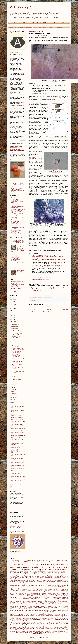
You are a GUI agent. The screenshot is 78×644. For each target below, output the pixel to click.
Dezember (15, 325)
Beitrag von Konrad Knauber (18, 426)
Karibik (54, 593)
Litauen (23, 601)
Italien (11, 593)
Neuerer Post (33, 310)
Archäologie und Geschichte (49, 568)
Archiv (14, 566)
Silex (20, 616)
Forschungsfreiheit (14, 586)
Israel (65, 592)
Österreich (42, 634)
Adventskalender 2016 (19, 563)
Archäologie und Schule (56, 571)
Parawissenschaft (58, 608)
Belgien (65, 574)
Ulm (18, 621)
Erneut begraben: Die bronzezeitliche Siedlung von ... (18, 343)
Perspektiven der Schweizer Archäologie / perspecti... (18, 349)
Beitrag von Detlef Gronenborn (18, 408)
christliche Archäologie (45, 627)
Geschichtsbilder (56, 588)
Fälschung (50, 587)
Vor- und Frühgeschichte (40, 622)
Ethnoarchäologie (29, 582)
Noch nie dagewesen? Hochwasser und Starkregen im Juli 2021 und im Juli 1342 (18, 216)
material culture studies (23, 631)
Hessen (35, 591)
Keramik (63, 296)
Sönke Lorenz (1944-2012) (18, 360)
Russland (14, 613)
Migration (57, 603)
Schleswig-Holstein (14, 614)
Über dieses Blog (37, 27)
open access (65, 631)
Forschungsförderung (24, 586)
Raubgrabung (21, 610)
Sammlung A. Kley (43, 613)
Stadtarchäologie (17, 617)
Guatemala (23, 591)
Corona (23, 578)
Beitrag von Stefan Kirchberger (18, 477)
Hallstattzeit (29, 591)
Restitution (33, 612)
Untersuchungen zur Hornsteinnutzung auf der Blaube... (18, 381)
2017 (12, 314)
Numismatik (49, 606)
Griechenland (66, 589)
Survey (49, 617)
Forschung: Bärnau (29, 583)
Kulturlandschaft (46, 597)
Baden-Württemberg (27, 574)
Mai (13, 388)
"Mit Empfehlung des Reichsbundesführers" (18, 377)
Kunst (65, 597)
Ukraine (12, 621)
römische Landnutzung (62, 633)
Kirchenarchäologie (14, 595)
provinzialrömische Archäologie (48, 297)
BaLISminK (14, 291)
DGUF (29, 578)
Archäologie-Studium (26, 573)
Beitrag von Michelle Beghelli (17, 430)
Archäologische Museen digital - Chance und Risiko (17, 233)
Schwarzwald (23, 614)
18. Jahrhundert (50, 561)
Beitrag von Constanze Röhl (17, 413)
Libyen (18, 601)
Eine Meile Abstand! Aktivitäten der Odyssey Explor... (18, 371)
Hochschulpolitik (56, 591)
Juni (13, 386)
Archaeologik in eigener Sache (60, 565)
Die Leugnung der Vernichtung (16, 337)
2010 (12, 399)
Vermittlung (23, 622)
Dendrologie (65, 578)
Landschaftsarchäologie (16, 600)
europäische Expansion (40, 629)
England (43, 580)
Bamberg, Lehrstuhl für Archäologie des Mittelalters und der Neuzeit (17, 284)
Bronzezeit (42, 576)
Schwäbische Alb (42, 614)
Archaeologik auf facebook (17, 282)
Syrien (54, 617)
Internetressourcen (39, 592)
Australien (12, 574)
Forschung (45, 27)
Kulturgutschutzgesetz (26, 597)
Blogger (46, 637)
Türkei (35, 620)
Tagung (28, 618)
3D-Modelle (14, 562)
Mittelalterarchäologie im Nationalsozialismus (17, 205)
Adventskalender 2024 (45, 563)
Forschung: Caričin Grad (39, 583)
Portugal (32, 609)
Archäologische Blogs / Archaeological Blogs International (16, 223)
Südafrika (15, 618)
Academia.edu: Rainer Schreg (18, 290)
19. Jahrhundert (57, 561)
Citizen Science (17, 578)
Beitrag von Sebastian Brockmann (16, 471)
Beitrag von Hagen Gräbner (17, 423)
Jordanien (27, 593)
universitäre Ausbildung (25, 634)
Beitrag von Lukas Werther (17, 463)
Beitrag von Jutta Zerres (16, 406)
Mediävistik (25, 603)
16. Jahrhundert (36, 561)
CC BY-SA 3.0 (59, 172)
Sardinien (52, 613)
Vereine (18, 622)
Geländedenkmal (36, 588)
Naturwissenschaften (30, 605)
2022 (12, 305)
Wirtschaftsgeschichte (44, 624)
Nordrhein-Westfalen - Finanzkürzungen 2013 (27, 606)
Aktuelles (65, 563)
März (13, 391)
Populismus (27, 609)
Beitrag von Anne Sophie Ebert (18, 435)
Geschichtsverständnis (16, 589)
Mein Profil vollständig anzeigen (17, 105)
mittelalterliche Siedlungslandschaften (40, 631)
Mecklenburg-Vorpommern (15, 603)
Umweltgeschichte (37, 621)
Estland (66, 580)
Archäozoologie (35, 573)
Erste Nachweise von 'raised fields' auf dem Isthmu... (18, 375)
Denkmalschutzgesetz (25, 579)
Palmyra (21, 608)
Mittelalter (63, 603)
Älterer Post (65, 310)
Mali (57, 601)
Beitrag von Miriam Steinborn (18, 417)
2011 (12, 397)
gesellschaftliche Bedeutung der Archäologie (20, 630)
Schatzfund (64, 613)
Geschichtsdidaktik (65, 588)
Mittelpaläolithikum (14, 604)
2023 (12, 303)
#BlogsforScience (13, 561)
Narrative (64, 604)
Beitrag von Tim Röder (16, 481)
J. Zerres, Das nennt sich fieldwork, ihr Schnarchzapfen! (18, 226)
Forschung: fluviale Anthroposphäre (35, 584)
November (15, 327)
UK (40, 620)
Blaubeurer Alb (47, 296)
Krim (28, 596)
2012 (12, 323)
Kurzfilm (19, 599)
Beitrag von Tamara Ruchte (17, 479)
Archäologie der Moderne (14, 23)
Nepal (46, 605)
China (11, 578)
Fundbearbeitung (31, 587)
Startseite (11, 27)
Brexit (37, 577)
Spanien (44, 616)
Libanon (12, 601)
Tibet (66, 618)
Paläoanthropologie (28, 608)
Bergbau (19, 575)
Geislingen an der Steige (26, 588)
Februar (14, 393)
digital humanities (54, 627)
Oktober (14, 328)
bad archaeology (21, 627)
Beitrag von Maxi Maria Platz (17, 466)
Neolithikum (32, 297)
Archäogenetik (27, 566)
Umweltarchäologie (25, 621)
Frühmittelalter (22, 587)
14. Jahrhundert (29, 561)
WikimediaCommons (56, 173)
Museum (28, 604)
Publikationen (52, 27)
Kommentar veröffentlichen (37, 307)
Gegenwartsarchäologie (15, 588)
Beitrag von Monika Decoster (18, 433)
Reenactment (47, 611)
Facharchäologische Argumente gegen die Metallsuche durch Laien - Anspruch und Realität (18, 248)
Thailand (51, 618)
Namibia (58, 604)
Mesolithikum (46, 603)
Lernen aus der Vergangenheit (55, 600)
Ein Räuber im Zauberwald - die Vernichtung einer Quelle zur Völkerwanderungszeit (17, 241)
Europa (35, 582)
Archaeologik (21, 7)
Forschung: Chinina (50, 583)
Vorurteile (47, 622)
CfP (65, 576)
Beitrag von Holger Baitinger (17, 446)
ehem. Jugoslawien (64, 627)
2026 (12, 298)
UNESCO (44, 620)
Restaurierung (27, 612)
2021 (12, 307)
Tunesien (31, 620)
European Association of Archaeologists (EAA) (47, 582)
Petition (12, 609)
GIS (55, 587)
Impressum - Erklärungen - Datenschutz (23, 27)
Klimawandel (29, 595)
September (15, 330)
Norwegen (42, 606)
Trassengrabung (19, 620)
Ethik (11, 582)
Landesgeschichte (50, 599)
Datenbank (49, 578)
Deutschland (34, 579)
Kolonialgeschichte (38, 595)
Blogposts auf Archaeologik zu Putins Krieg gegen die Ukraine (18, 184)
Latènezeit (34, 600)
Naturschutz (21, 605)
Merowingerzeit (38, 603)
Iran (52, 592)
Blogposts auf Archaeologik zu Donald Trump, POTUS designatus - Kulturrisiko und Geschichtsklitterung (18, 190)
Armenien (42, 573)
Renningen (21, 612)
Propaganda (44, 609)
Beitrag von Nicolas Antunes (18, 468)
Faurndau (60, 582)
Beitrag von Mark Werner (17, 464)
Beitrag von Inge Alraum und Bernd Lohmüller (18, 450)
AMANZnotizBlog (15, 287)
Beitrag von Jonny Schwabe (17, 454)
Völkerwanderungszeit (55, 622)
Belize (11, 575)
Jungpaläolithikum (35, 593)
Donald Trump (50, 579)
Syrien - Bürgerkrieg (63, 617)
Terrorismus (44, 618)
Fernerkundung (13, 583)
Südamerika (21, 618)
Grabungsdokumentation (56, 589)
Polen (17, 609)
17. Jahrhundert (43, 561)
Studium (40, 617)
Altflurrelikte (17, 565)
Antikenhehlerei (42, 565)
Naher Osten (52, 604)
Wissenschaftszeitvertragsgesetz (57, 625)
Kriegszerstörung (22, 596)
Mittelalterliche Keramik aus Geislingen (41, 280)
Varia (13, 622)
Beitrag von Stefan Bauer (17, 475)
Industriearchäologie (19, 592)
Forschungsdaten (63, 584)
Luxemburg (41, 601)
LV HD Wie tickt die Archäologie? (39, 599)
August (14, 332)
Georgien (50, 588)
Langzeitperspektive (27, 600)
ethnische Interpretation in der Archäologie (22, 629)
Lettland (65, 600)
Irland (57, 592)
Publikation (50, 609)
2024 (12, 301)
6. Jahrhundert (20, 562)
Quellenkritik (65, 609)
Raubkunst (32, 611)
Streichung (24, 617)
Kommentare (14, 487)
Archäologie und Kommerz (31, 569)
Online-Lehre (55, 606)
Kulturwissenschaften (57, 598)
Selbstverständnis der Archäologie (54, 614)
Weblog (30, 624)
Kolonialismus (46, 595)
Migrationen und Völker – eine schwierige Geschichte (18, 187)
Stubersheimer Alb (31, 617)
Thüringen (61, 618)
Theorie (56, 618)
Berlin (23, 575)
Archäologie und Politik (41, 23)
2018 (12, 312)
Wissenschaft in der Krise (59, 23)
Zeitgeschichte (27, 626)
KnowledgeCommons (16, 288)
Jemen (21, 593)
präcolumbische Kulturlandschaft (36, 632)
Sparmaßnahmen (57, 616)
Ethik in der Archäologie (19, 582)
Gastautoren (60, 27)
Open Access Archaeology (18, 358)
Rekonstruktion (54, 611)
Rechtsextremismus (40, 611)
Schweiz (35, 614)
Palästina (36, 608)
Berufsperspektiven (29, 575)
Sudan (45, 617)
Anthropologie (33, 565)
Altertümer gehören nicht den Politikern (18, 346)
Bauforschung (54, 574)
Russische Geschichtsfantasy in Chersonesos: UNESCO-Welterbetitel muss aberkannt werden (18, 201)
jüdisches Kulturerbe (46, 630)
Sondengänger (26, 616)
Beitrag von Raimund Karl (17, 420)
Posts (13, 485)
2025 (12, 299)
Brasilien (33, 577)
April (13, 390)
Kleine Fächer (22, 595)
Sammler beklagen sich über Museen (17, 340)
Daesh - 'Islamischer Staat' (38, 578)
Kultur (59, 596)
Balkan (36, 574)
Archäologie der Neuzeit (16, 568)
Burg (62, 577)
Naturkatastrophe (13, 605)
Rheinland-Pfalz (48, 612)
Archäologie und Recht (46, 571)
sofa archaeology (14, 634)
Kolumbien (52, 595)
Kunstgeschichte (13, 599)
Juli (13, 384)
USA (65, 620)
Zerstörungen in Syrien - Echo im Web (18, 334)
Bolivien (22, 577)
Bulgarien (57, 576)
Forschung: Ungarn (22, 584)
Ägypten (35, 634)
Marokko (61, 601)
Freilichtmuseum (13, 587)
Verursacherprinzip (30, 622)
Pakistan (16, 608)
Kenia (58, 593)
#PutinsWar (21, 561)
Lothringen (29, 601)
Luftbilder (34, 601)
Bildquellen (48, 575)
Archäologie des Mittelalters (38, 296)
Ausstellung (64, 573)
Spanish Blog (50, 616)
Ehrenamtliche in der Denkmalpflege (25, 580)
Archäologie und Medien (49, 569)
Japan (17, 593)
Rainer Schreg (15, 53)
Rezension (39, 612)
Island (61, 592)
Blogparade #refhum (15, 577)
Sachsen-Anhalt (33, 613)
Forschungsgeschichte (36, 585)
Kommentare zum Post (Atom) (42, 312)
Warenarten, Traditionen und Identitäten (42, 278)
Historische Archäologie (45, 591)
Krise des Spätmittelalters (50, 596)
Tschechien (26, 620)
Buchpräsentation (50, 577)
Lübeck (46, 601)
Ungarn (46, 621)
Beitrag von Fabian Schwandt (18, 441)
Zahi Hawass (18, 626)
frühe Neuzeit (64, 629)
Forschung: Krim (59, 583)
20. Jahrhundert (65, 561)
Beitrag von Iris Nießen (16, 416)
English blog (49, 580)
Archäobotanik (19, 566)
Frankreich (64, 586)
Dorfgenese (57, 579)
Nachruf (35, 604)
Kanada (49, 593)
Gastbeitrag (61, 587)
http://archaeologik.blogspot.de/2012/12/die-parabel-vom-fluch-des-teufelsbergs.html (17, 526)
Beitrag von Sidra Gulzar (17, 473)
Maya (66, 601)
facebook (12, 495)
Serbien (65, 614)
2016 (12, 316)
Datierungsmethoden (57, 578)
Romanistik (56, 612)
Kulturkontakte (38, 598)
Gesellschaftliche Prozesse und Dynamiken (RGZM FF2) (37, 589)
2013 (12, 321)
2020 (13, 309)
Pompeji (21, 609)
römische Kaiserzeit (51, 632)
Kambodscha (43, 593)
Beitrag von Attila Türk (16, 438)
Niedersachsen (58, 605)
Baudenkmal (46, 574)
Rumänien (61, 612)
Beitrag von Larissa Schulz (17, 461)
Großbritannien (15, 591)
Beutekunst (42, 575)
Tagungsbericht (36, 618)
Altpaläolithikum (25, 565)
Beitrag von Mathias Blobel (17, 429)
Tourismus (12, 620)
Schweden (29, 614)
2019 (12, 310)
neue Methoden (38, 297)
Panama (41, 608)
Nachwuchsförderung (43, 604)
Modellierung (22, 604)
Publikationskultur (57, 609)
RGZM (21, 67)
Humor (63, 591)
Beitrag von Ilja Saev (16, 448)
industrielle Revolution (37, 630)
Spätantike (63, 616)
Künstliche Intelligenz (27, 599)
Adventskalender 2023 (32, 563)
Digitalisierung (41, 579)
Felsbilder (65, 582)
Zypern (32, 626)
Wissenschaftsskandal (44, 625)
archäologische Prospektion (53, 626)
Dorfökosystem (65, 579)
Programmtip (38, 609)
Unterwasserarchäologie (63, 621)
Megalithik (31, 603)
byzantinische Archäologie (33, 627)
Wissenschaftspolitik (33, 625)
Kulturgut (50, 23)
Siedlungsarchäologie (14, 616)
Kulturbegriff (64, 596)
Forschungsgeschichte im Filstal (52, 586)
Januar (14, 395)
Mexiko (51, 603)
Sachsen (25, 613)
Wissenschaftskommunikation (18, 625)
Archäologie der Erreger (16, 198)
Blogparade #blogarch (64, 575)
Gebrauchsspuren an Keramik (17, 362)
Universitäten (52, 621)
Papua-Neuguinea (49, 608)
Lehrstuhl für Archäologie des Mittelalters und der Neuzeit (17, 76)
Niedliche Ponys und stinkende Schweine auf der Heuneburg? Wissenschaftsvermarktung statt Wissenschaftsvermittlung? (18, 211)
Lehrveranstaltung (42, 600)
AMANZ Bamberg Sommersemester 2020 (44, 562)
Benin (14, 575)
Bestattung (37, 575)
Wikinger (36, 624)
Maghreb (51, 601)
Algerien (11, 565)
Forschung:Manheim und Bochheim (51, 584)
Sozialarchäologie (36, 616)
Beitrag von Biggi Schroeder (17, 424)
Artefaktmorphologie (48, 573)
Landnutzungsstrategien (60, 599)
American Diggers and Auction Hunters (17, 352)
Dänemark (13, 580)
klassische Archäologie (56, 630)
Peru (65, 608)
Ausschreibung (56, 573)
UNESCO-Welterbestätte (54, 620)
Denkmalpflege (14, 579)
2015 (12, 318)
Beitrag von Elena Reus (16, 439)
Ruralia (66, 612)
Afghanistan (55, 563)
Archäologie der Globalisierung (49, 566)
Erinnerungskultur (59, 580)
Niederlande (51, 605)
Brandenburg (28, 577)
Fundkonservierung (41, 587)
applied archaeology (40, 626)
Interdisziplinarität (28, 592)
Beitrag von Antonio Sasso (17, 421)
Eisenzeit (37, 580)
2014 (12, 319)
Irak (48, 592)
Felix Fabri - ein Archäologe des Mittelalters (17, 207)
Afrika (60, 563)
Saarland (21, 613)
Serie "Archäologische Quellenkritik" (16, 231)
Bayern (60, 574)
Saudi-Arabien (58, 613)
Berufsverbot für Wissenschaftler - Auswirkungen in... (17, 355)
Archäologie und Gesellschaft (28, 23)
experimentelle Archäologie (56, 296)
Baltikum (40, 574)
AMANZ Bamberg (28, 562)
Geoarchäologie (44, 588)
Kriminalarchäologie (37, 596)
